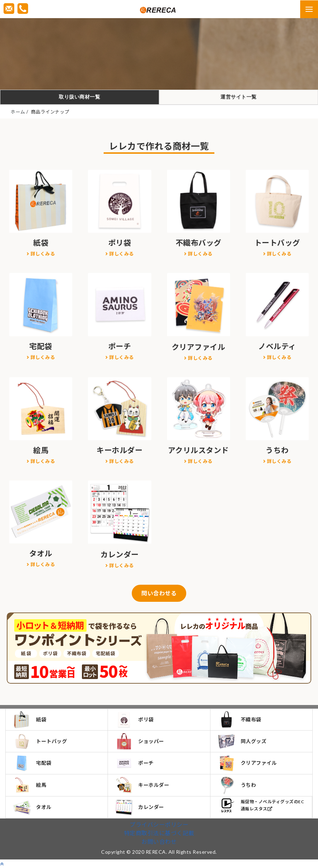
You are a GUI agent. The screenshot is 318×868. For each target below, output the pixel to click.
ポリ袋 (134, 720)
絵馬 (30, 785)
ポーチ (134, 763)
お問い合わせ (159, 841)
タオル (32, 807)
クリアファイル (247, 763)
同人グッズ (242, 741)
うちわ (237, 785)
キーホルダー (142, 785)
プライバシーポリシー (159, 824)
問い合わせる (159, 593)
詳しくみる (41, 254)
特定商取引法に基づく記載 (159, 833)
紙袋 (30, 720)
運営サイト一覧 (239, 97)
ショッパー (140, 741)
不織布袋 (239, 720)
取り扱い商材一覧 (79, 97)
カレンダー (140, 807)
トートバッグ (40, 741)
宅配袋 (32, 763)
